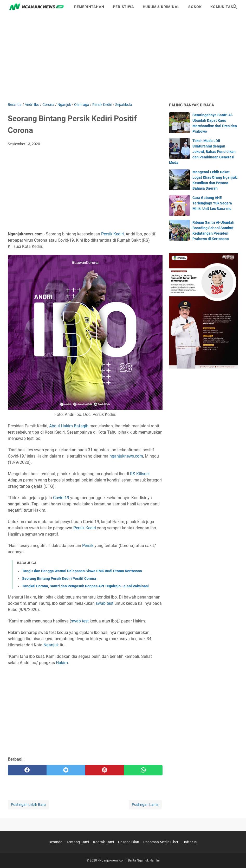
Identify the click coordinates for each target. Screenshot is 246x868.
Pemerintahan (89, 7)
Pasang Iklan (129, 842)
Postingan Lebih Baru (28, 805)
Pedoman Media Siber (161, 842)
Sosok (195, 7)
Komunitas (222, 7)
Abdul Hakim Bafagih (69, 426)
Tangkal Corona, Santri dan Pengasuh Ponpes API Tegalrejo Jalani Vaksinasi (85, 586)
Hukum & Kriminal (161, 7)
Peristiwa (123, 7)
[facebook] (27, 770)
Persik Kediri (112, 234)
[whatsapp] (143, 770)
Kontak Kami (103, 842)
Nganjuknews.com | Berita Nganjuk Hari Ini (130, 860)
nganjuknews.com (126, 456)
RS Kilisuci (140, 474)
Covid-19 (61, 498)
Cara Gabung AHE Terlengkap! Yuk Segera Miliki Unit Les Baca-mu (212, 203)
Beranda (56, 842)
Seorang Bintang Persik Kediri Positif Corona (59, 578)
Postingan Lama (145, 805)
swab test (105, 603)
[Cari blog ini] (235, 7)
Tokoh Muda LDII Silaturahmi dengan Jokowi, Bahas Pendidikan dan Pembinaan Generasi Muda (202, 152)
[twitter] (66, 770)
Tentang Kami (78, 842)
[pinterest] (105, 770)
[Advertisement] (123, 58)
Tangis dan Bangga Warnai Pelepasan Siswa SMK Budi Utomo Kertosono (82, 571)
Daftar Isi (190, 842)
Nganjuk (51, 645)
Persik (88, 546)
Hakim (62, 663)
